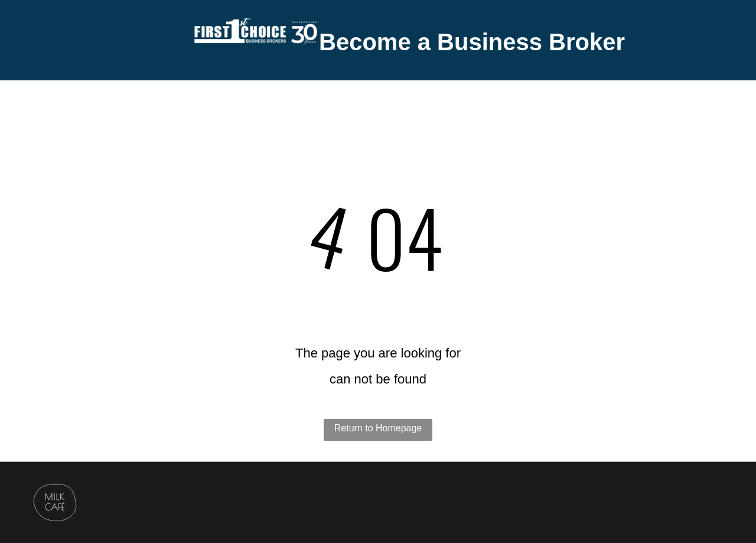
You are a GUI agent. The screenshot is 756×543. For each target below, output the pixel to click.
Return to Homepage (378, 428)
